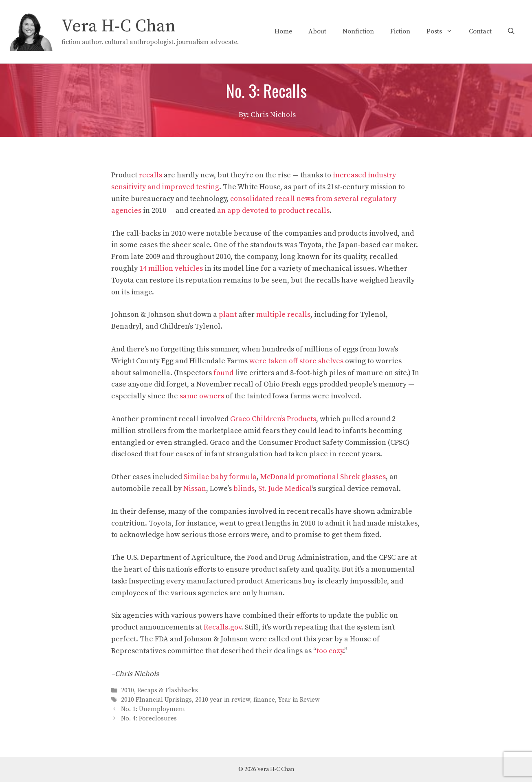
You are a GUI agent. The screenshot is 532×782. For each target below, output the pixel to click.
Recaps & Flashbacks (168, 690)
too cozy (330, 651)
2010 (128, 690)
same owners (202, 396)
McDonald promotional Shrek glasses (323, 477)
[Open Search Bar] (511, 31)
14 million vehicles (171, 268)
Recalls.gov (222, 627)
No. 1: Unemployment (153, 709)
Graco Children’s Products (273, 419)
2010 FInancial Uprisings (156, 700)
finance (264, 700)
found (223, 373)
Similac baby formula (220, 477)
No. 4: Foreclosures (149, 719)
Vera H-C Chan (119, 26)
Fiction (400, 31)
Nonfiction (358, 31)
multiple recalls (283, 315)
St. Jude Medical (285, 489)
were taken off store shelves (296, 361)
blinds (244, 489)
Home (283, 31)
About (317, 31)
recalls (151, 175)
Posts (444, 31)
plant (228, 315)
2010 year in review (223, 700)
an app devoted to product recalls (273, 211)
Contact (480, 31)
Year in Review (299, 700)
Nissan (195, 489)
